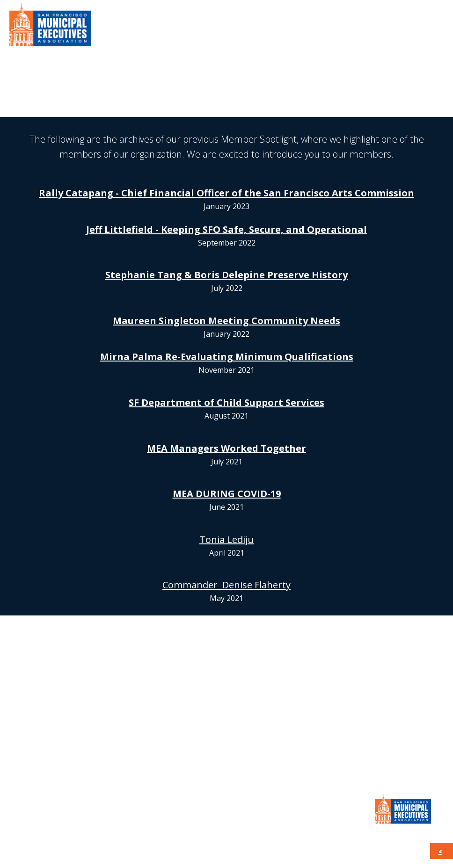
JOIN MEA (227, 741)
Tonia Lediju (226, 539)
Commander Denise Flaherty (226, 585)
